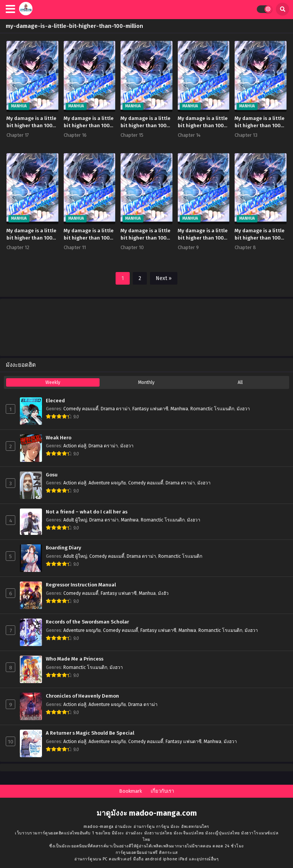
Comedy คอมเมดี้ (81, 409)
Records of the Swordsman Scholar (87, 622)
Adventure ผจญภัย (107, 483)
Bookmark (130, 791)
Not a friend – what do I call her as (87, 512)
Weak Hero (59, 438)
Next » (164, 278)
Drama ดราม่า (115, 409)
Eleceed (55, 401)
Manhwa (179, 409)
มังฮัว (163, 593)
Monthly (146, 382)
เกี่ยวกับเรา (162, 791)
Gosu (52, 475)
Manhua (147, 593)
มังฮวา (243, 409)
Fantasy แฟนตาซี (150, 409)
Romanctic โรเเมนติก (212, 409)
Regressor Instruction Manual (81, 585)
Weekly (53, 382)
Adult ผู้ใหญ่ (75, 520)
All (240, 382)
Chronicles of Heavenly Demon (82, 696)
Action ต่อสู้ (75, 446)
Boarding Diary (64, 548)
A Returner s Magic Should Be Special (90, 733)
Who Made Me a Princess (75, 659)
